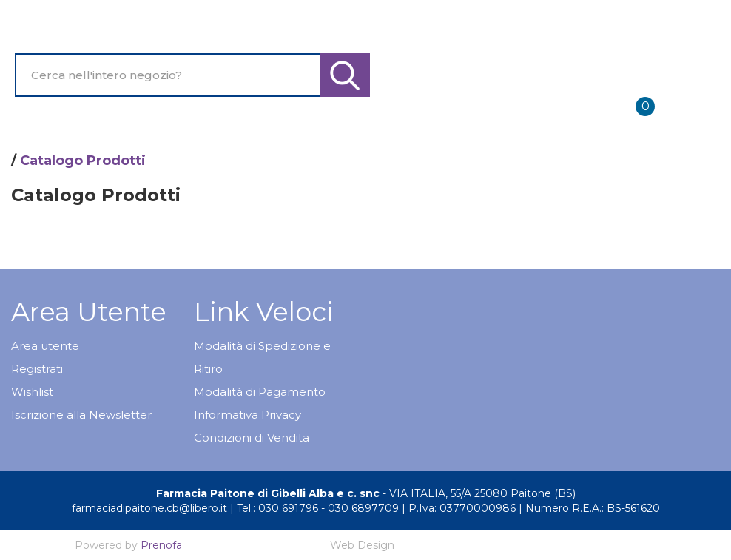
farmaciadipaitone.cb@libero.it (149, 508)
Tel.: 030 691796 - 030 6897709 (318, 508)
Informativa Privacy (247, 415)
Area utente (45, 346)
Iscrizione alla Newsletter (81, 415)
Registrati (37, 369)
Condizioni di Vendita (252, 438)
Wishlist (32, 392)
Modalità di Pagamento (260, 392)
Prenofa (161, 545)
